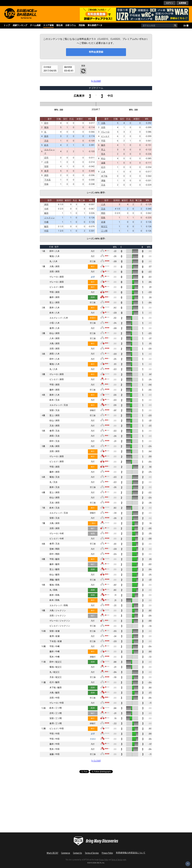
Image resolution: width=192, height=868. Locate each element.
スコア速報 (48, 25)
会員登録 (182, 3)
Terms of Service (92, 853)
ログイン (170, 3)
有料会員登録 (96, 52)
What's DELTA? (52, 853)
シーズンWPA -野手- (96, 193)
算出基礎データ (95, 25)
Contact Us (77, 853)
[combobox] (157, 26)
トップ (7, 25)
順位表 (60, 25)
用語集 (82, 25)
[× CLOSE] (96, 81)
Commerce (66, 853)
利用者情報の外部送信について (131, 853)
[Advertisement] (30, 804)
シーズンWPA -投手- (96, 239)
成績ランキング (20, 25)
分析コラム (71, 25)
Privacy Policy (107, 853)
